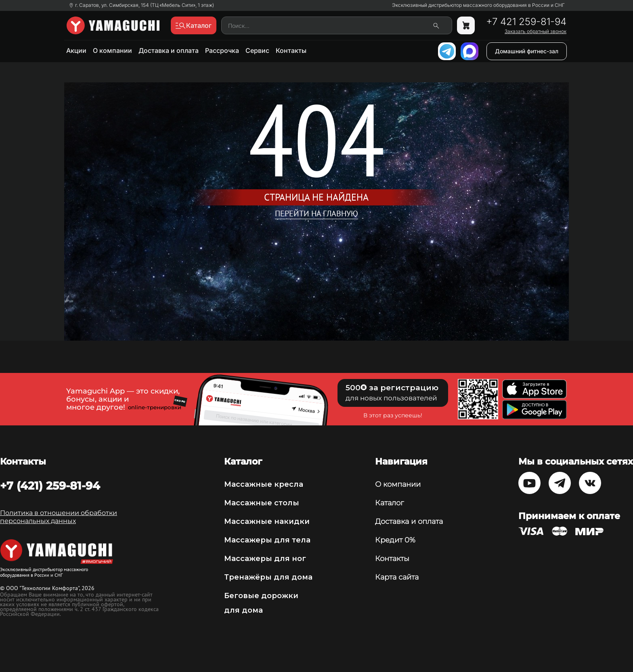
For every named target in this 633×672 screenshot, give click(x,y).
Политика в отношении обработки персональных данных (59, 517)
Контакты (291, 50)
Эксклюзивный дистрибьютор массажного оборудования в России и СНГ (478, 5)
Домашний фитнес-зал (527, 51)
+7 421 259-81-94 (526, 22)
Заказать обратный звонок (536, 31)
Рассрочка (222, 50)
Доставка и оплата (169, 50)
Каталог (389, 503)
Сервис (257, 50)
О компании (112, 50)
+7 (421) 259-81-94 (50, 486)
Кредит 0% (395, 540)
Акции (76, 50)
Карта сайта (397, 577)
